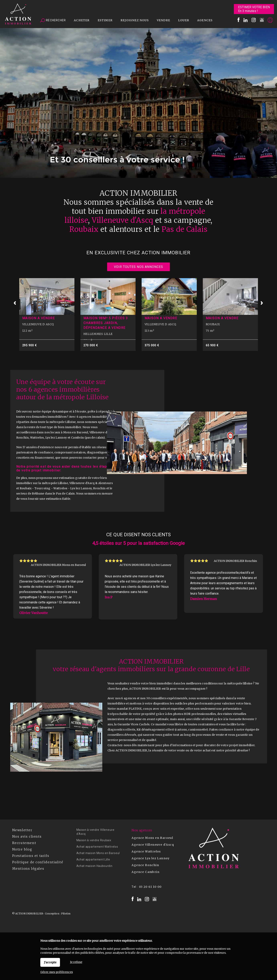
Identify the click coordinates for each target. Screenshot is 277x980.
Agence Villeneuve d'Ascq (153, 845)
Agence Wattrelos (146, 851)
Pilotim (66, 914)
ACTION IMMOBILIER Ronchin (235, 561)
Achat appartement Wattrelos (97, 847)
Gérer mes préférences (57, 972)
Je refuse (76, 962)
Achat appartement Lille (93, 859)
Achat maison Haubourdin (94, 866)
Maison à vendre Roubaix (94, 840)
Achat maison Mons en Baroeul (98, 853)
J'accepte (50, 962)
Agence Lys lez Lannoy (151, 858)
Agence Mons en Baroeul (152, 838)
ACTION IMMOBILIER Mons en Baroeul (58, 565)
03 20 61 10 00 (150, 887)
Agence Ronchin (145, 865)
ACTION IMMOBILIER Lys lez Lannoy (145, 565)
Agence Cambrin (146, 872)
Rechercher (53, 20)
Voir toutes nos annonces (138, 267)
